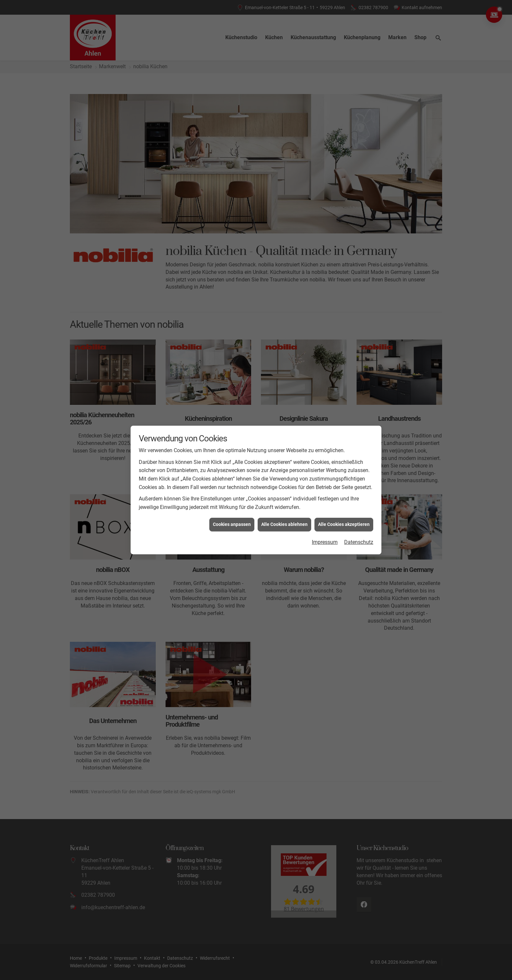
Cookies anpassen (232, 524)
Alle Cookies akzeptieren (344, 524)
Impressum (325, 542)
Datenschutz (359, 542)
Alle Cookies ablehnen (284, 524)
